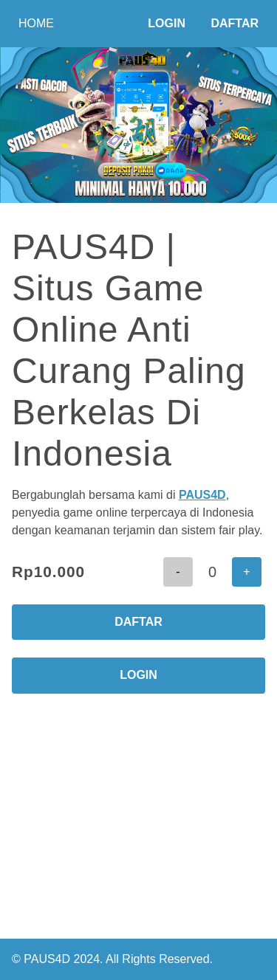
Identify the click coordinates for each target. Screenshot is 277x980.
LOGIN (138, 675)
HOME (36, 23)
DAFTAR (138, 622)
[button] (178, 572)
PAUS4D (202, 495)
